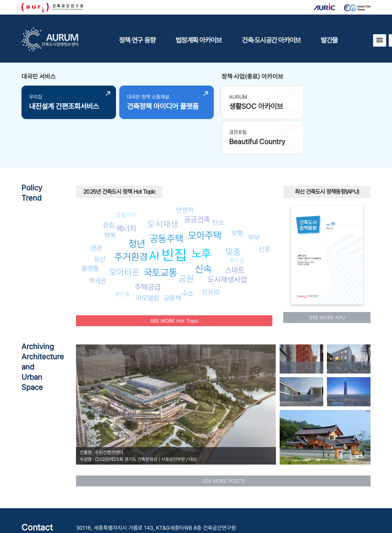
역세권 (97, 244)
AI (154, 218)
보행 (237, 196)
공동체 (172, 260)
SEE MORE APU (327, 280)
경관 (96, 211)
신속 (203, 232)
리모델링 (147, 261)
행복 (110, 198)
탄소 (218, 185)
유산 (100, 222)
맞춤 (233, 214)
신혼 (264, 212)
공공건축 (197, 182)
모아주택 (205, 198)
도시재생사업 (227, 242)
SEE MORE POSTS (223, 443)
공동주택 (167, 201)
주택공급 (148, 250)
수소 (188, 256)
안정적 (185, 173)
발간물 (329, 40)
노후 (201, 216)
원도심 (237, 223)
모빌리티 (126, 178)
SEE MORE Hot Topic (174, 283)
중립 (109, 188)
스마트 (235, 233)
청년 (137, 207)
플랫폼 (90, 231)
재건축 (122, 257)
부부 (254, 200)
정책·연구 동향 (137, 40)
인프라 (211, 255)
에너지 (126, 191)
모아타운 (124, 235)
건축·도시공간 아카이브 (271, 40)
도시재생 (163, 187)
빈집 (174, 218)
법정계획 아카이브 (199, 40)
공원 (186, 242)
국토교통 (160, 235)
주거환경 (131, 220)
